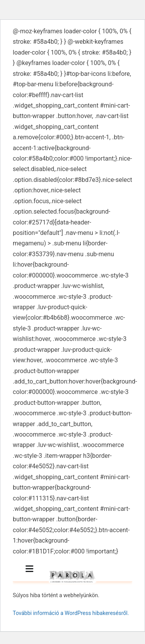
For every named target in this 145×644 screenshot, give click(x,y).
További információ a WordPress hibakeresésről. (71, 613)
